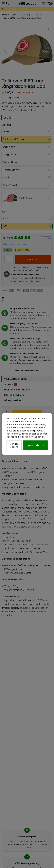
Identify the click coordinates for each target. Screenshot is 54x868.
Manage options (14, 445)
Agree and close (35, 445)
